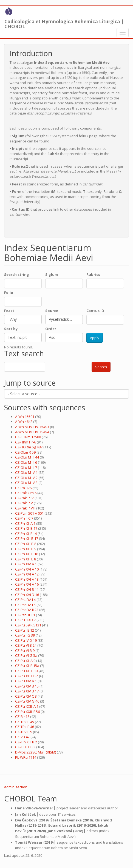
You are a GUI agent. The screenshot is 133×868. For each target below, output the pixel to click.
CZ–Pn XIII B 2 (26, 742)
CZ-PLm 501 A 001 (29, 513)
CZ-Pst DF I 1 (25, 615)
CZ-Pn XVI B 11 (27, 589)
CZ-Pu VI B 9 (25, 651)
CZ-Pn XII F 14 (26, 534)
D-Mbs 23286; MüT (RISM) (36, 752)
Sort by (11, 329)
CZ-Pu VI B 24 (26, 645)
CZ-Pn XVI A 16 (27, 584)
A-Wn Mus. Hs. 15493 (32, 427)
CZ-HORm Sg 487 (29, 447)
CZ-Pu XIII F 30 (26, 671)
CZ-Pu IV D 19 (26, 640)
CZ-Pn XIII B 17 (27, 538)
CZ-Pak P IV (24, 498)
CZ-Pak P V (24, 503)
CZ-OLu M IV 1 (26, 472)
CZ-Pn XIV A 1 (26, 564)
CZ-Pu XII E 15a (27, 666)
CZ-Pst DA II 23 (27, 610)
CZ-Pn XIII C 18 (27, 554)
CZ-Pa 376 (23, 488)
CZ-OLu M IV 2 (26, 478)
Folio (9, 293)
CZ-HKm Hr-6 (26, 442)
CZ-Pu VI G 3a (26, 655)
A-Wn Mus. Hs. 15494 (32, 432)
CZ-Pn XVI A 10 (27, 569)
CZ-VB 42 (22, 737)
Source (52, 311)
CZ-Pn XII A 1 (25, 523)
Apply (95, 338)
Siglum (52, 274)
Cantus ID (95, 311)
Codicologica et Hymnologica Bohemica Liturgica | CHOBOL (64, 23)
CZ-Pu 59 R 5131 (28, 625)
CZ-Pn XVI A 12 (27, 574)
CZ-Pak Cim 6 (26, 493)
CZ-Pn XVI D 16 (27, 595)
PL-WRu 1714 (26, 757)
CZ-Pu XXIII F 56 (27, 712)
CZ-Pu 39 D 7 (25, 620)
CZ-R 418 (22, 717)
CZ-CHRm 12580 (28, 437)
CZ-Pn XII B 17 (26, 528)
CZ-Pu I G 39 (25, 635)
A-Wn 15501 (25, 417)
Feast (9, 311)
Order (51, 329)
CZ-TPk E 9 (24, 732)
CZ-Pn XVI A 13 (27, 579)
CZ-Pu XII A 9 (25, 661)
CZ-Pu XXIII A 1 (27, 706)
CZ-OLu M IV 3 (26, 483)
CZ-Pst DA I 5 (25, 605)
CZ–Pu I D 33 (25, 747)
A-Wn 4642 (24, 422)
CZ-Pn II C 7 (24, 518)
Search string (17, 274)
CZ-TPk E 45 (25, 722)
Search (101, 367)
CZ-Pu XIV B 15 (27, 686)
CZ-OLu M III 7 (26, 468)
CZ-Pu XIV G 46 (27, 701)
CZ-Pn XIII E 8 (26, 559)
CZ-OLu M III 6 (26, 462)
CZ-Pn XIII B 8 (26, 544)
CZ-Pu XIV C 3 (26, 696)
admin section (16, 787)
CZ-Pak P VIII (25, 508)
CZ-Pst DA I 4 (25, 600)
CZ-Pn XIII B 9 (26, 549)
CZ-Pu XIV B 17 (27, 691)
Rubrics (93, 274)
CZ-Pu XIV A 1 (26, 681)
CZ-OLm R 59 (25, 452)
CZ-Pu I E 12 (25, 630)
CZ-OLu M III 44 (27, 457)
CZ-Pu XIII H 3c (27, 676)
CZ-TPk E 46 (25, 727)
